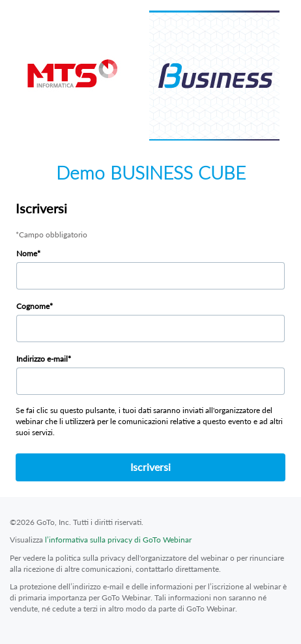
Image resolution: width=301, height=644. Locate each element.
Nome (27, 253)
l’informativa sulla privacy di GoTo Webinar (118, 540)
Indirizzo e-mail (42, 359)
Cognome (33, 306)
